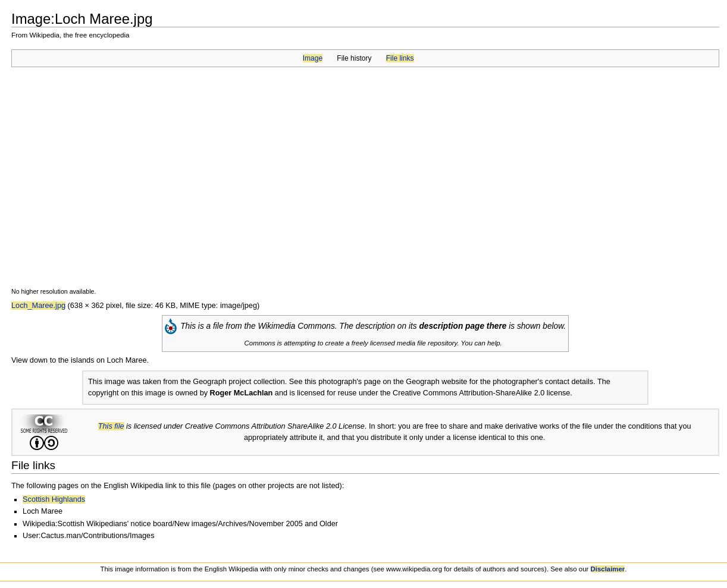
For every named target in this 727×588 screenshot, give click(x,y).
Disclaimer (608, 569)
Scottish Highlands (54, 499)
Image (313, 58)
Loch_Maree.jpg (38, 306)
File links (400, 58)
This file (111, 426)
